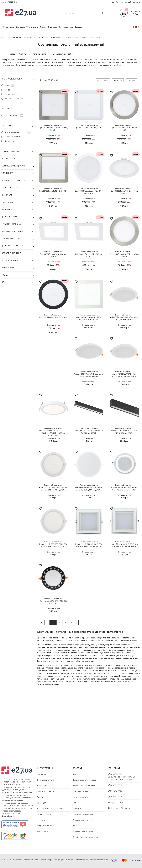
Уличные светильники (82, 820)
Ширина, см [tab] (7, 202)
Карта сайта (42, 831)
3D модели (42, 803)
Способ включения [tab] (11, 253)
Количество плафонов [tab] (13, 166)
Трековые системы (81, 791)
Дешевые (118, 80)
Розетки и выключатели (83, 831)
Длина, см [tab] (7, 195)
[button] (41, 92)
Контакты (41, 774)
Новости (41, 820)
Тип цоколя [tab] (7, 173)
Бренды (41, 797)
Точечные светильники (83, 814)
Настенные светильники (84, 797)
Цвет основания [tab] (10, 217)
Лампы (75, 826)
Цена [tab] (4, 282)
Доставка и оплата (45, 780)
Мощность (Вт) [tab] (9, 158)
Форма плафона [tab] (10, 188)
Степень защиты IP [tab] (11, 239)
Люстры (76, 774)
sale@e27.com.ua (116, 802)
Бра (74, 803)
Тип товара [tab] (7, 126)
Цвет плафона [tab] (9, 209)
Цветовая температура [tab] (13, 246)
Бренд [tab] (5, 275)
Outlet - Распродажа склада (85, 837)
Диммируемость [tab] (10, 268)
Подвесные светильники (84, 786)
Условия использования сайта (50, 809)
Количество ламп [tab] (10, 151)
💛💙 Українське (44, 826)
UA (113, 2)
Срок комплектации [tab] (12, 79)
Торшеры (77, 809)
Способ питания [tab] (10, 260)
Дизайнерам (43, 786)
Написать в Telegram (119, 808)
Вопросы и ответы (45, 791)
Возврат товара (44, 814)
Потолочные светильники (48, 37)
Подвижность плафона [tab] (14, 180)
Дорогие (131, 80)
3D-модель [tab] (7, 109)
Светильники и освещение (20, 37)
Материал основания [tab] (12, 231)
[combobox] (83, 13)
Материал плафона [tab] (11, 224)
